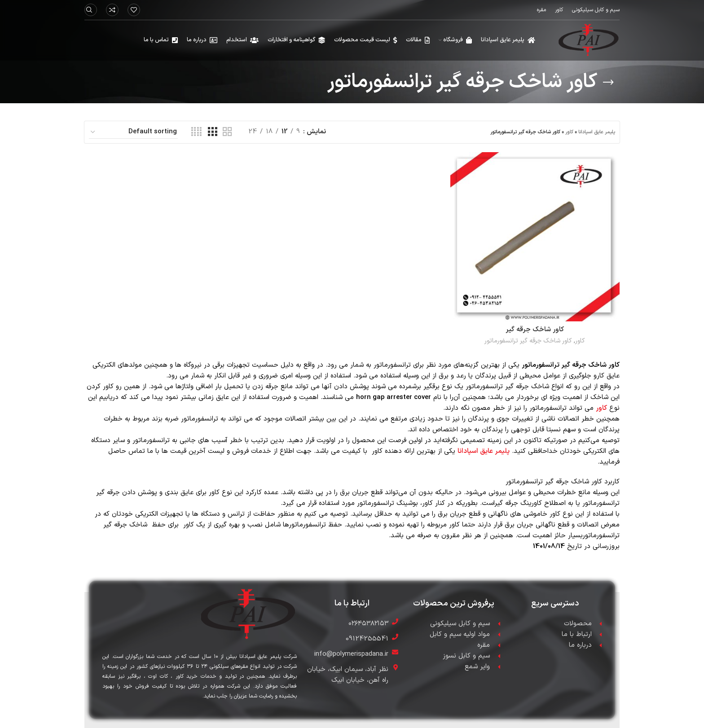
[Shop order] (133, 132)
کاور (569, 132)
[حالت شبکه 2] (227, 132)
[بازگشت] (608, 83)
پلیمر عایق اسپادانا (597, 132)
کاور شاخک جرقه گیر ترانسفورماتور (528, 341)
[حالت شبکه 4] (196, 132)
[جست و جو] (91, 10)
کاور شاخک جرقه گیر (535, 330)
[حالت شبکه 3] (212, 132)
